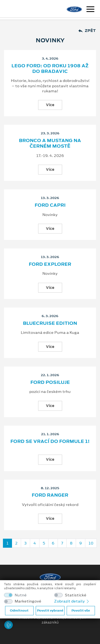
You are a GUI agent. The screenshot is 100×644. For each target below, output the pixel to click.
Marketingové (28, 601)
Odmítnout (19, 610)
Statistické (76, 595)
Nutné (21, 595)
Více (50, 105)
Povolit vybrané (50, 610)
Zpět (87, 31)
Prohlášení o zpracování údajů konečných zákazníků (50, 620)
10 (91, 543)
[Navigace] (90, 10)
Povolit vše (81, 610)
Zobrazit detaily (72, 601)
